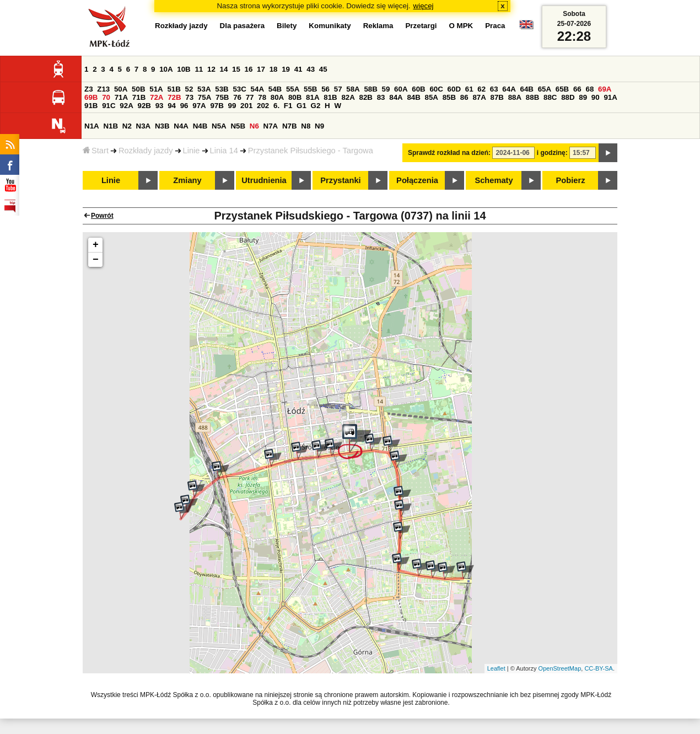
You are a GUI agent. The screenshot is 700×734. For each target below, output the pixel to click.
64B (526, 89)
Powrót (102, 216)
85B (449, 97)
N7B (290, 126)
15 (236, 69)
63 (494, 89)
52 (189, 89)
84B (413, 97)
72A (157, 97)
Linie (192, 151)
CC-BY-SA (599, 668)
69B (91, 97)
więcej (424, 6)
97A (199, 106)
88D (568, 97)
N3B (162, 126)
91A (610, 97)
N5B (238, 126)
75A (204, 97)
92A (126, 106)
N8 (306, 126)
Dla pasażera (243, 26)
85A (432, 97)
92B (144, 106)
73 (189, 97)
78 (262, 97)
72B (174, 97)
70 (106, 97)
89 (583, 97)
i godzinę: (552, 153)
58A (353, 89)
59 (386, 89)
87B (497, 97)
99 (232, 106)
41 (298, 69)
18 (274, 69)
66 (577, 89)
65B (562, 89)
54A (257, 89)
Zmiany (187, 180)
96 (184, 106)
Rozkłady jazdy (146, 151)
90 (596, 97)
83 (381, 97)
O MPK (461, 26)
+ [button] (96, 245)
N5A (219, 126)
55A (293, 89)
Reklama (378, 26)
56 (325, 89)
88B (532, 97)
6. (276, 106)
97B (217, 106)
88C (550, 97)
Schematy (494, 180)
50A (121, 89)
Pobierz (571, 180)
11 (199, 69)
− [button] (96, 260)
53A (204, 89)
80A (277, 97)
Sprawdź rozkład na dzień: (449, 153)
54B (275, 89)
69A (605, 89)
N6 (254, 126)
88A (515, 97)
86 (464, 97)
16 (249, 69)
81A (313, 97)
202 (263, 106)
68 (589, 89)
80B (295, 97)
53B (222, 89)
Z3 (89, 89)
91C (109, 106)
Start (96, 151)
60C (436, 89)
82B (366, 97)
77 (250, 97)
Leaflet (496, 668)
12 (211, 69)
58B (370, 89)
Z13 (103, 89)
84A (396, 97)
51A (156, 89)
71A (121, 97)
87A (479, 97)
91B (91, 106)
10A (166, 69)
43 (311, 69)
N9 (319, 126)
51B (174, 89)
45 (323, 69)
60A (401, 89)
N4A (181, 126)
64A (509, 89)
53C (239, 89)
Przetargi (421, 26)
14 (224, 69)
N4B (200, 126)
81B (330, 97)
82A (348, 97)
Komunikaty (330, 26)
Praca (495, 26)
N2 (127, 126)
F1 (288, 106)
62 (481, 89)
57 (338, 89)
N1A (92, 126)
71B (139, 97)
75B (222, 97)
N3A (144, 126)
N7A (271, 126)
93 (160, 106)
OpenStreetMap (560, 668)
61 (469, 89)
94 (172, 106)
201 (246, 106)
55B (310, 89)
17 (261, 69)
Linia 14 (224, 151)
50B (138, 89)
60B (418, 89)
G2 (316, 106)
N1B (111, 126)
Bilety (287, 26)
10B (184, 69)
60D (454, 89)
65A (545, 89)
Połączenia (417, 180)
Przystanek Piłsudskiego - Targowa (311, 151)
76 (237, 97)
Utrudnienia (264, 180)
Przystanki (340, 180)
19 (286, 69)
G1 (301, 106)
